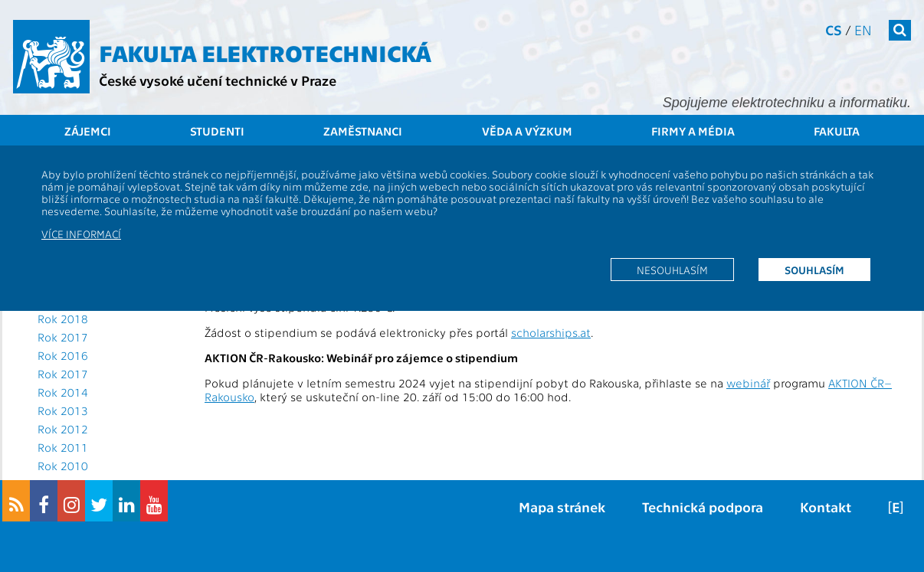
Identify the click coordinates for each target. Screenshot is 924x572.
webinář (748, 383)
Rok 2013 (63, 410)
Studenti (217, 131)
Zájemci (88, 131)
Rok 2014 (63, 392)
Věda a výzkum (527, 131)
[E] (896, 507)
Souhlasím (814, 270)
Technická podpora (703, 507)
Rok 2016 (63, 355)
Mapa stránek (562, 507)
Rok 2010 (63, 466)
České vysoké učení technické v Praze (218, 80)
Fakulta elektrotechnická (265, 52)
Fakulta (837, 131)
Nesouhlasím (672, 270)
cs (834, 29)
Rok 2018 (63, 319)
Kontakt (826, 507)
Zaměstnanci (363, 131)
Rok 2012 (63, 429)
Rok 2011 (63, 447)
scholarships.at (551, 332)
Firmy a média (693, 131)
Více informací (81, 234)
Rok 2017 (63, 337)
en (863, 29)
